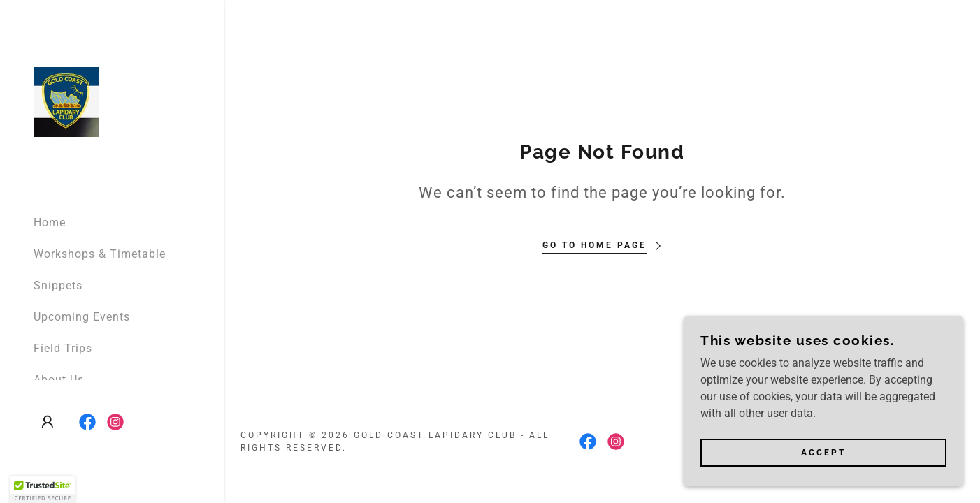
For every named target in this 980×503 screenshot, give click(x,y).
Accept (823, 453)
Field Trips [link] (63, 348)
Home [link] (50, 223)
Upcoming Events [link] (82, 317)
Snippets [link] (58, 285)
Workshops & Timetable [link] (100, 254)
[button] (48, 422)
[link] (66, 101)
